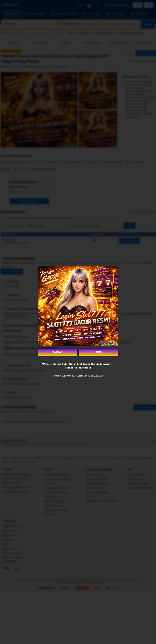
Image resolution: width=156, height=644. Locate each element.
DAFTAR (58, 352)
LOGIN (99, 352)
